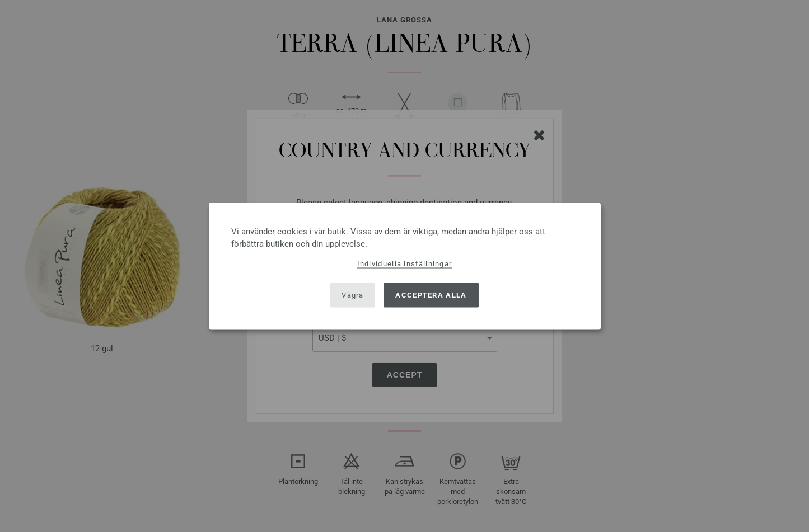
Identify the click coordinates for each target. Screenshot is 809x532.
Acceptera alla (431, 295)
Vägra (353, 295)
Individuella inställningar (405, 263)
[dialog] (405, 266)
